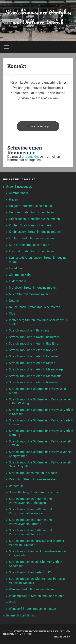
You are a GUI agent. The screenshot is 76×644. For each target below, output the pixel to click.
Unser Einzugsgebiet (20, 187)
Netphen (15, 301)
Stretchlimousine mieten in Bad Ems (34, 344)
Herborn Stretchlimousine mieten (31, 212)
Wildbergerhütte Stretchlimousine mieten (37, 596)
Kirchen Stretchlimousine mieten (31, 225)
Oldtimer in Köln (20, 275)
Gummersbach (19, 193)
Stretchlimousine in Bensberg (29, 330)
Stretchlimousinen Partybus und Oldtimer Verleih (38, 17)
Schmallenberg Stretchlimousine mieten (36, 492)
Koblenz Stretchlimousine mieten (31, 238)
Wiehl (13, 602)
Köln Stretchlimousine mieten (29, 245)
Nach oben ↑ (63, 636)
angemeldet (30, 157)
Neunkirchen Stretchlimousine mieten (34, 307)
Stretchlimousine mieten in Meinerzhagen (37, 369)
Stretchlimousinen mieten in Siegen (33, 473)
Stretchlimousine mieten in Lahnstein (34, 356)
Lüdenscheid (17, 281)
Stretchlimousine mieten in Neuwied (33, 382)
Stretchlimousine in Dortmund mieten (34, 337)
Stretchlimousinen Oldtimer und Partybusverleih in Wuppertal (30, 511)
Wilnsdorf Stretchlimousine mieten (32, 609)
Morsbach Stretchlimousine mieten (33, 288)
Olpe (12, 314)
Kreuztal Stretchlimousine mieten (31, 251)
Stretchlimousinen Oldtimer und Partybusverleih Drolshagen (30, 501)
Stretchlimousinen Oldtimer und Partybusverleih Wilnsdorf (30, 532)
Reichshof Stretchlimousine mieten (33, 479)
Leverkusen (17, 268)
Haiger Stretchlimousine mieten (30, 206)
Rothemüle (16, 486)
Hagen (13, 200)
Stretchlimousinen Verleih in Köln (32, 572)
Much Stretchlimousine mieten (30, 294)
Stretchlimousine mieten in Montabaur (35, 376)
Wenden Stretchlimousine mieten (31, 589)
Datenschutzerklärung (21, 615)
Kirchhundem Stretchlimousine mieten (35, 232)
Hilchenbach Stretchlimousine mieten (34, 219)
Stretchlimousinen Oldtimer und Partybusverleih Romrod (30, 522)
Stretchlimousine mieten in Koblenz (33, 350)
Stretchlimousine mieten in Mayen (32, 363)
